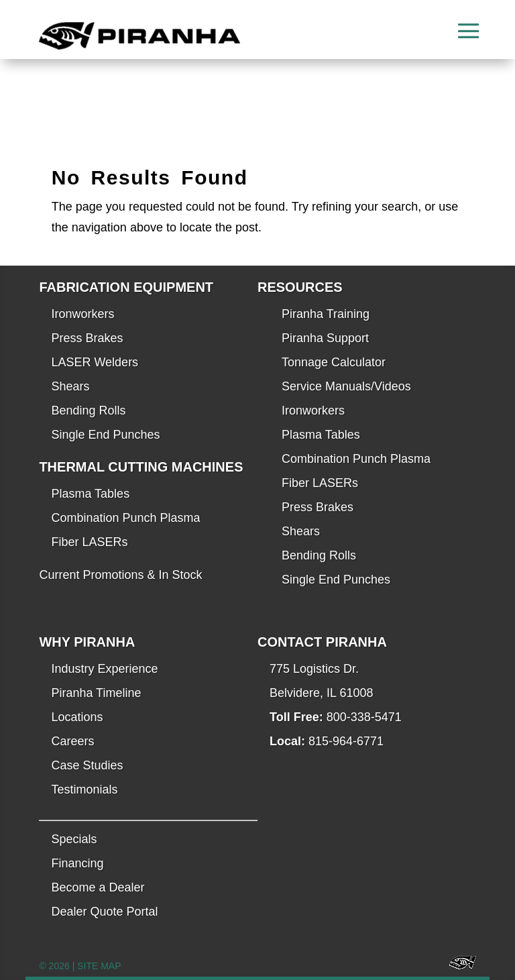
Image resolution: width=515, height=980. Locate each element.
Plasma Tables (90, 494)
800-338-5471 (364, 717)
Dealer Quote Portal (104, 912)
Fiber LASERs (89, 542)
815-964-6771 (346, 741)
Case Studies (87, 765)
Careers (72, 741)
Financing (77, 863)
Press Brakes (87, 338)
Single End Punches (105, 435)
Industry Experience (104, 669)
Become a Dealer (98, 887)
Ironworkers (82, 314)
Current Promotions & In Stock (120, 575)
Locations (77, 717)
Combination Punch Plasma (125, 518)
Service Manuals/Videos (346, 386)
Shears (70, 386)
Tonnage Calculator (334, 362)
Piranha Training (326, 314)
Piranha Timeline (96, 693)
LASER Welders (95, 362)
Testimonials (84, 790)
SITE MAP (99, 966)
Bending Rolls (88, 411)
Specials (74, 839)
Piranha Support (325, 338)
